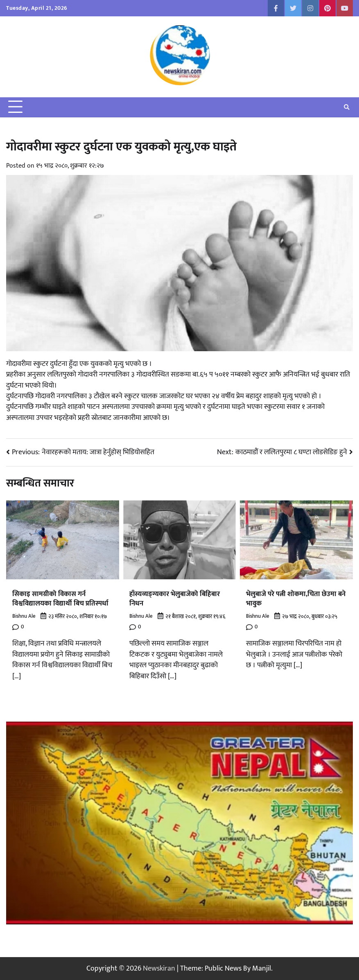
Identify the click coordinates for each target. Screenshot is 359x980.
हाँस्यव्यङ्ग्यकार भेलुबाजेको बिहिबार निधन (178, 599)
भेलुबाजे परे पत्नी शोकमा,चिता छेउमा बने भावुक (293, 599)
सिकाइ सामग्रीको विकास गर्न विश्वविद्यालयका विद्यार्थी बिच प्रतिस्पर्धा (62, 599)
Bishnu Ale (24, 616)
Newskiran (159, 968)
